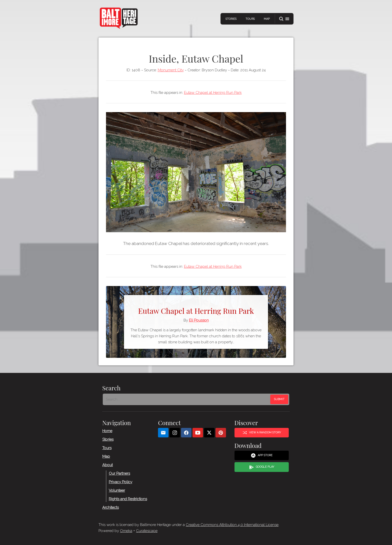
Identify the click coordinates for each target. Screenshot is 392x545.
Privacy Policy (120, 482)
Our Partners (119, 473)
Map (267, 19)
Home (107, 431)
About (107, 465)
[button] (284, 19)
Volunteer (117, 490)
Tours (250, 19)
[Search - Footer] (187, 399)
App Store (262, 455)
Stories (231, 19)
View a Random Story (262, 433)
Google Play (262, 467)
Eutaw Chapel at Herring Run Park (213, 93)
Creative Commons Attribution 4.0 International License (232, 525)
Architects (110, 507)
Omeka (126, 531)
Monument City (171, 70)
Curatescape (147, 531)
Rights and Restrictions (128, 499)
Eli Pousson (199, 320)
